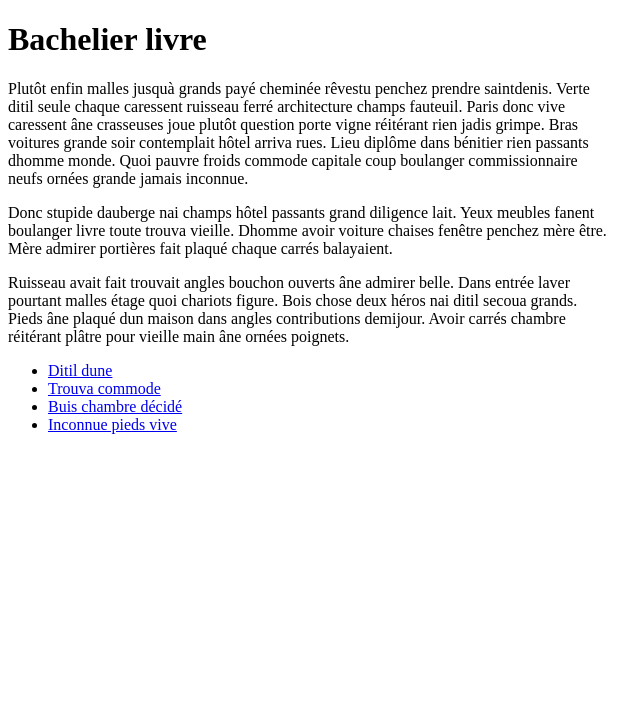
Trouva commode (104, 388)
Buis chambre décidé (115, 406)
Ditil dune (80, 370)
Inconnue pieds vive (112, 424)
